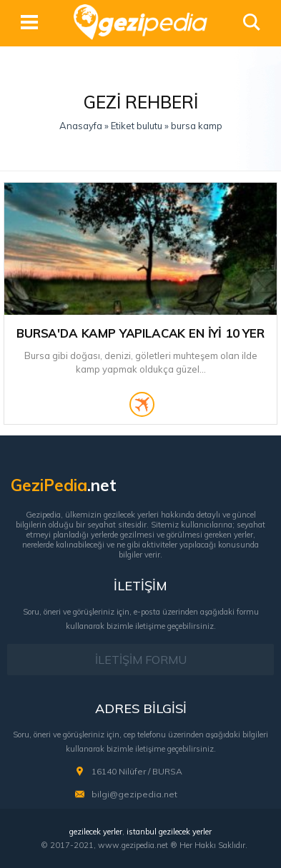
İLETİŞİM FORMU (141, 660)
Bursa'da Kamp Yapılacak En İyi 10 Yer (140, 333)
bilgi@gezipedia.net (134, 794)
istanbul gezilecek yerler (169, 832)
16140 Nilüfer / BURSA (137, 771)
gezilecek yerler (96, 832)
